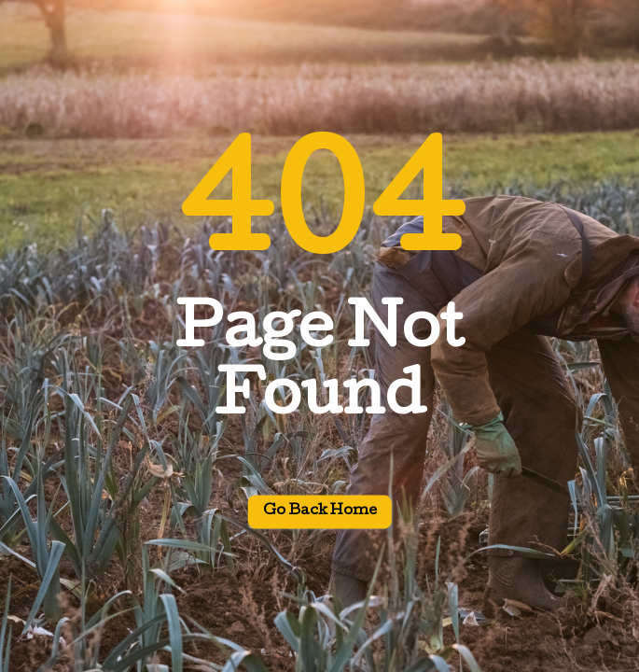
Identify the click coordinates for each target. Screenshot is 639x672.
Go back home (320, 512)
